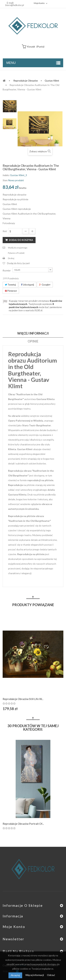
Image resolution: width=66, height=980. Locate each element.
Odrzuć (51, 975)
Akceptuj (15, 975)
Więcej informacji (35, 975)
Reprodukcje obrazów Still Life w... (23, 699)
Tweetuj (10, 285)
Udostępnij (27, 285)
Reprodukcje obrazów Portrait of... (23, 824)
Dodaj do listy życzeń (18, 263)
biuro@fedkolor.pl (15, 5)
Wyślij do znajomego (18, 248)
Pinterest (11, 291)
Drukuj (11, 258)
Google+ (45, 285)
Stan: (5, 180)
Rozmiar (7, 270)
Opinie (33, 341)
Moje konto (14, 927)
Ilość (5, 231)
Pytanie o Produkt (16, 253)
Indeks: (6, 175)
